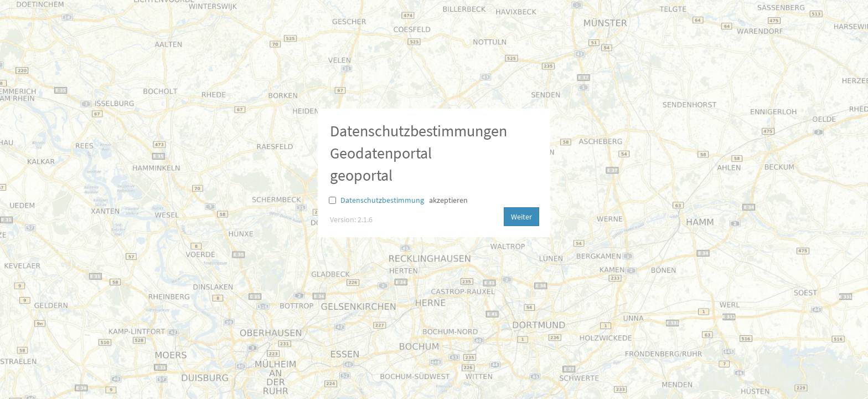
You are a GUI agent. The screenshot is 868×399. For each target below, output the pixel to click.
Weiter (521, 217)
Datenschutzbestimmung (382, 200)
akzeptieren (448, 200)
